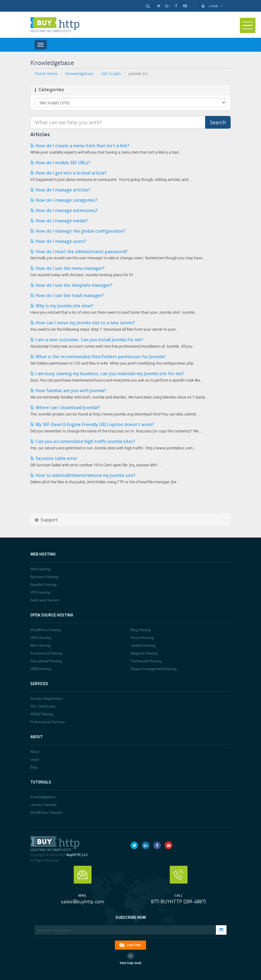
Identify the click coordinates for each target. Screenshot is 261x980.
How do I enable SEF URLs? (60, 163)
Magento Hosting (144, 653)
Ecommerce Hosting (46, 653)
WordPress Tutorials (46, 812)
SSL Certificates (43, 706)
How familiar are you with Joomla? (68, 391)
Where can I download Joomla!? (65, 408)
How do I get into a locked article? (68, 173)
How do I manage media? (59, 221)
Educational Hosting (46, 661)
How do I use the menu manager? (67, 268)
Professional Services (48, 722)
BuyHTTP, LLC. (78, 855)
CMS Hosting (41, 638)
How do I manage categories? (64, 200)
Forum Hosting (142, 638)
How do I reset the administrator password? (79, 252)
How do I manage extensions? (64, 211)
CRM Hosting (41, 669)
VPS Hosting (40, 592)
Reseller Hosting (43, 584)
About (35, 752)
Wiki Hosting (40, 645)
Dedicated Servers (45, 600)
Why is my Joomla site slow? (62, 306)
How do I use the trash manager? (67, 296)
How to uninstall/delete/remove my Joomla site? (83, 475)
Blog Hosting (141, 630)
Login (212, 6)
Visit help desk (130, 963)
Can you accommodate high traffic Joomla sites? (83, 442)
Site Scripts (111, 74)
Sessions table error (54, 458)
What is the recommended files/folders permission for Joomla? (98, 357)
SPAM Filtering (42, 714)
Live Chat (134, 945)
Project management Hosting (153, 669)
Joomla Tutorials (43, 805)
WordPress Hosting (46, 630)
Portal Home (46, 74)
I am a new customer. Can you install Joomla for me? (87, 340)
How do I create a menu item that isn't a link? (80, 146)
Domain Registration (46, 698)
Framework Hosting (146, 661)
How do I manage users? (58, 241)
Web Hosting (40, 569)
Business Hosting (44, 577)
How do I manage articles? (60, 190)
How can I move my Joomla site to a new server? (83, 323)
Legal (35, 759)
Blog (34, 767)
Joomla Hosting (143, 645)
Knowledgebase (79, 74)
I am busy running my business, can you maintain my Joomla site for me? (107, 374)
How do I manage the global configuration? (78, 231)
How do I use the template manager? (71, 285)
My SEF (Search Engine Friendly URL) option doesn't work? (92, 425)
